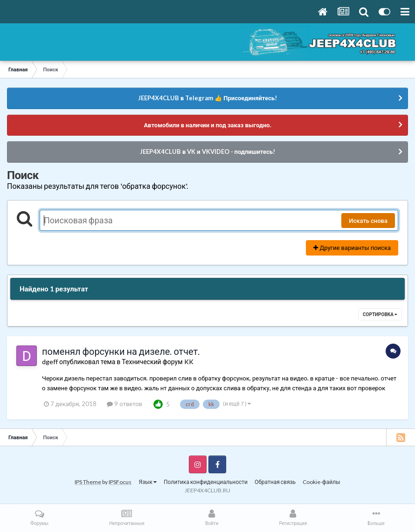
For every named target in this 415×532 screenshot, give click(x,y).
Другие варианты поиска (352, 248)
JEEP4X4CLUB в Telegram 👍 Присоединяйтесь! (207, 98)
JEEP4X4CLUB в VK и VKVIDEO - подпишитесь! (207, 152)
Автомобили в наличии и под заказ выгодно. (207, 125)
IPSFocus (120, 482)
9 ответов (124, 404)
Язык (148, 482)
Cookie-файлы (321, 482)
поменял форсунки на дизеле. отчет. (121, 351)
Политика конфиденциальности (206, 482)
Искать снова (368, 221)
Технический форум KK (157, 362)
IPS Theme (88, 482)
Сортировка (380, 314)
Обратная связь (275, 482)
